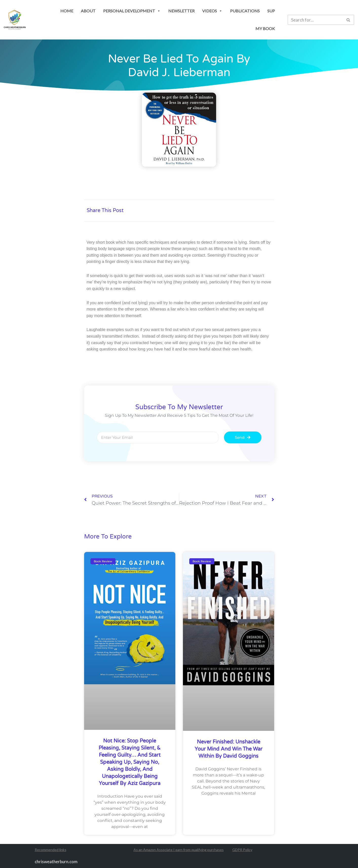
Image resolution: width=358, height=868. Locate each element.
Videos (212, 11)
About (88, 11)
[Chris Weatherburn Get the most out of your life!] (15, 20)
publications (245, 11)
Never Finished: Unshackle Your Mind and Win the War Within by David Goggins (229, 749)
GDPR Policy (242, 850)
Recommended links (51, 850)
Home (67, 11)
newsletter (181, 11)
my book (265, 28)
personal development (132, 11)
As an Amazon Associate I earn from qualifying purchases (179, 850)
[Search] (315, 20)
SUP (271, 11)
